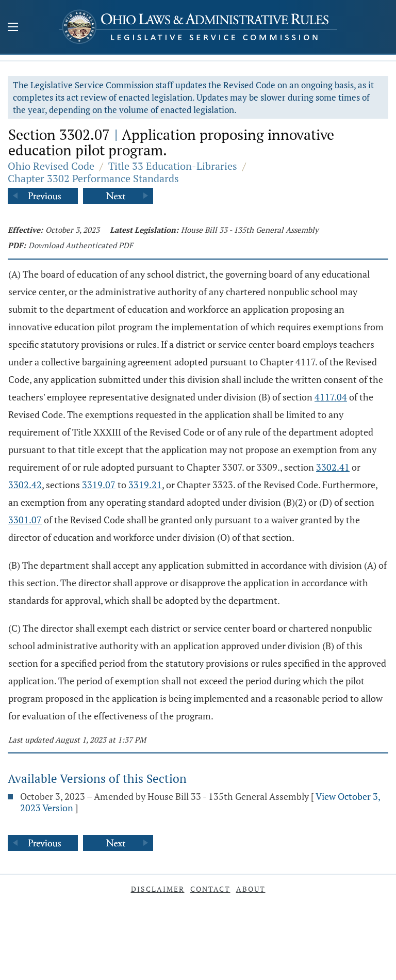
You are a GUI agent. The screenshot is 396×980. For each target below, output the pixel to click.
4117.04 (331, 397)
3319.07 (99, 485)
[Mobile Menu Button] (13, 28)
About (251, 889)
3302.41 (333, 467)
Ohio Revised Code (51, 166)
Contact (210, 889)
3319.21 (145, 485)
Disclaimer (158, 889)
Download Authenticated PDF (81, 245)
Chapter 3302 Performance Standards (93, 178)
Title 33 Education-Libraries (173, 166)
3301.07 (25, 520)
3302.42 (25, 485)
